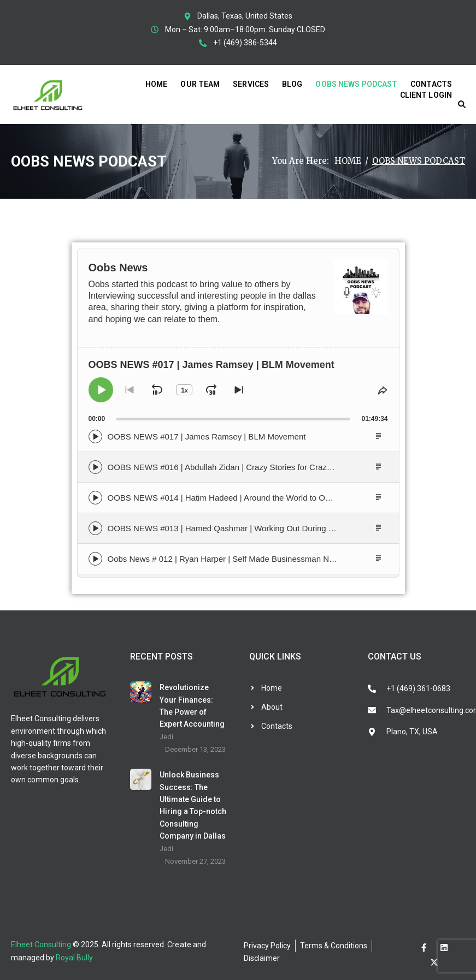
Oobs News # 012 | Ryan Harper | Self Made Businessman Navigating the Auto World (263, 559)
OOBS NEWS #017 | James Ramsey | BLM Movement (207, 436)
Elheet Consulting (41, 945)
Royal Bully (74, 958)
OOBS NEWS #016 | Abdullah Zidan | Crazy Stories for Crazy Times (231, 467)
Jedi (166, 737)
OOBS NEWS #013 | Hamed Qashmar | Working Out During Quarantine (239, 528)
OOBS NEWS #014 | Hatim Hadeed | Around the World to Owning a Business (248, 498)
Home (348, 161)
